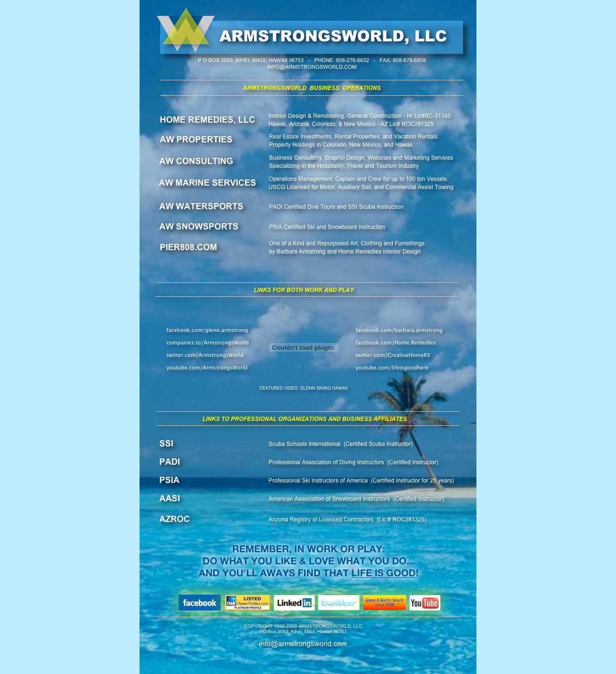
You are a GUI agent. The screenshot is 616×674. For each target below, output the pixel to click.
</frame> (304, 347)
